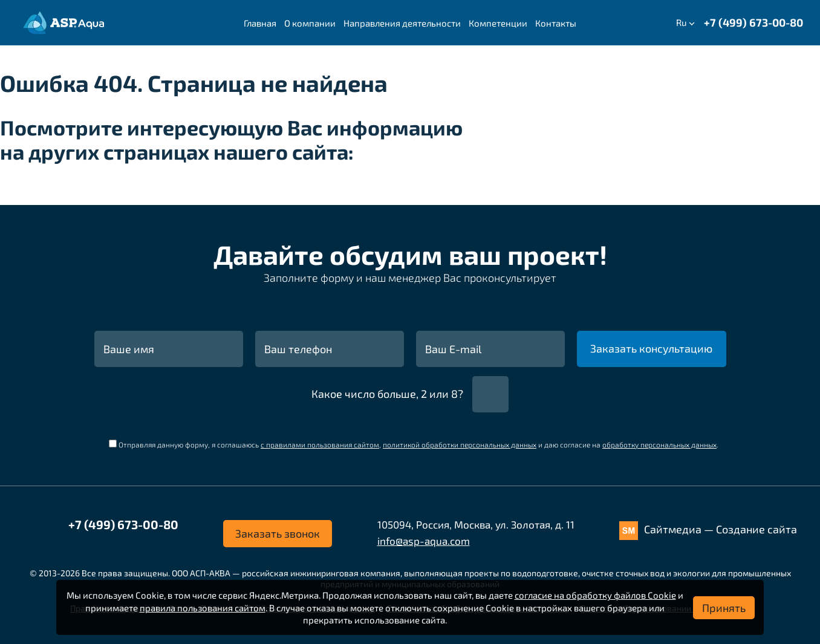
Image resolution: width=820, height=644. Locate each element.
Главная (260, 23)
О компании (310, 23)
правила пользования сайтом (203, 608)
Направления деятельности (402, 23)
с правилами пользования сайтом (320, 444)
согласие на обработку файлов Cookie (595, 595)
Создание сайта (757, 529)
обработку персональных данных (659, 444)
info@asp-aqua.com (424, 541)
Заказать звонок (278, 533)
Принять (724, 608)
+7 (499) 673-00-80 (753, 22)
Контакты (556, 23)
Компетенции (498, 23)
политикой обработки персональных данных (460, 444)
